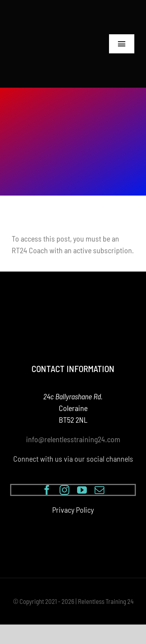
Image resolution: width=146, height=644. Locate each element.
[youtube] (82, 490)
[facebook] (47, 490)
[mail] (99, 490)
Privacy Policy (73, 510)
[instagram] (64, 490)
